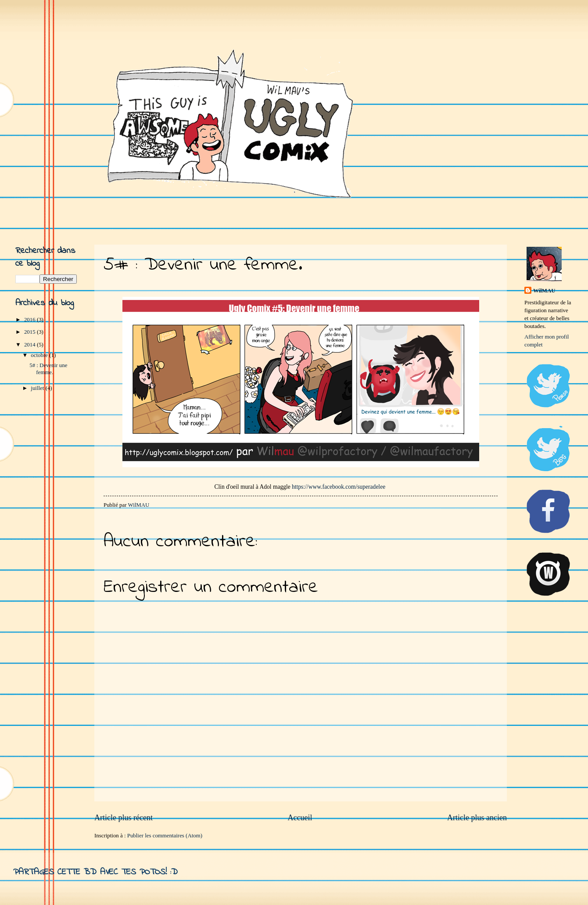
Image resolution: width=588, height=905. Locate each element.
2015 (30, 332)
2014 (30, 345)
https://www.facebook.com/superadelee (339, 487)
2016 (30, 320)
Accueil (300, 818)
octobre (40, 355)
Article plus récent (124, 818)
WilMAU (544, 291)
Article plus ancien (477, 818)
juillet (38, 388)
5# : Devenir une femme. (48, 369)
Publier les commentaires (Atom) (165, 836)
